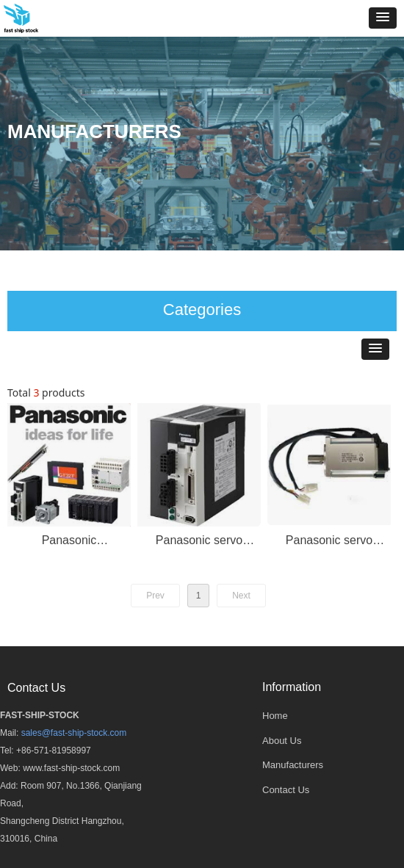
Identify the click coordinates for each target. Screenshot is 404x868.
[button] (383, 18)
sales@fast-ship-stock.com (74, 733)
